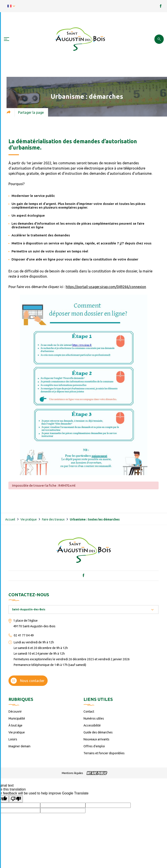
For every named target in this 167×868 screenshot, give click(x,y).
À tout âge (15, 725)
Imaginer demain (19, 746)
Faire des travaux (53, 519)
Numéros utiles (94, 718)
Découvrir (15, 712)
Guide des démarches (98, 732)
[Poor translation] (16, 799)
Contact (89, 712)
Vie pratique (29, 519)
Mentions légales (72, 773)
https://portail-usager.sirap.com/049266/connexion (106, 287)
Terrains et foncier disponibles (104, 753)
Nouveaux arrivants (96, 739)
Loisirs (13, 739)
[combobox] (83, 609)
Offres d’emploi (94, 746)
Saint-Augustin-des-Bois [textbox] (29, 609)
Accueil (10, 519)
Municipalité (17, 718)
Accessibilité (92, 725)
